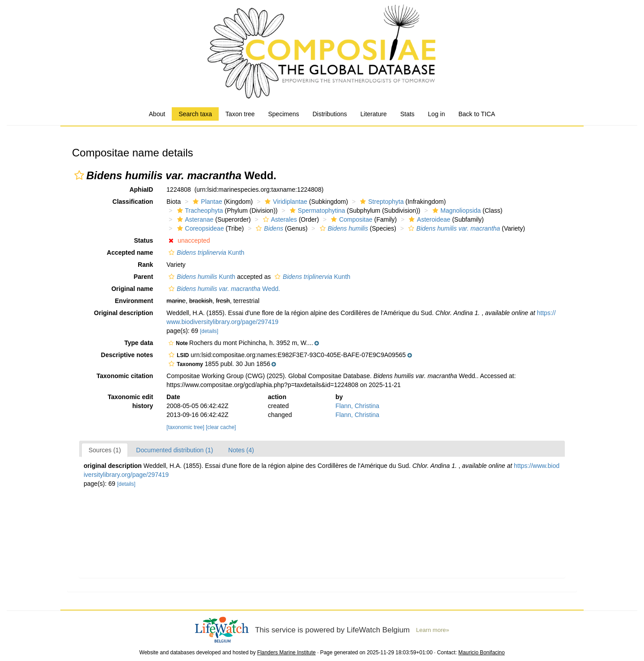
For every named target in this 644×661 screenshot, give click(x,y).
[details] (209, 331)
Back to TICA (477, 114)
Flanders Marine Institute (286, 653)
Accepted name (130, 253)
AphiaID (141, 189)
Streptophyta (381, 202)
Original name (132, 289)
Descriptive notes (127, 355)
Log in (436, 114)
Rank (145, 265)
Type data (139, 343)
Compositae (351, 219)
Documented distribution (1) (174, 450)
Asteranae (194, 219)
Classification (133, 202)
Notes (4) (241, 450)
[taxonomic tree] (185, 427)
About (157, 114)
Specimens (283, 114)
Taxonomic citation (125, 376)
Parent (144, 277)
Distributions (330, 114)
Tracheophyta (199, 211)
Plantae (206, 202)
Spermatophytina (316, 211)
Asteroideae (428, 219)
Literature (374, 114)
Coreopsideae (199, 228)
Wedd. (223, 289)
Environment (134, 301)
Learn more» (432, 630)
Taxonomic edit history (131, 401)
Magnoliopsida (455, 211)
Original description (123, 313)
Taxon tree (240, 114)
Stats (407, 114)
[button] (79, 175)
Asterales (279, 219)
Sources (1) (105, 450)
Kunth (205, 253)
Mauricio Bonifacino (482, 653)
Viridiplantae (285, 202)
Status (144, 240)
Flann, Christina (357, 406)
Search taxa (195, 114)
